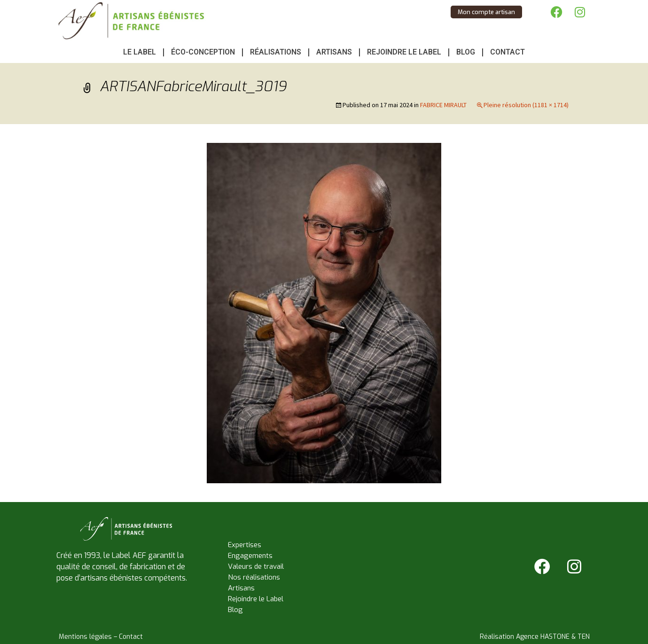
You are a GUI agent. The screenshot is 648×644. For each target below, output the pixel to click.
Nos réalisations (254, 577)
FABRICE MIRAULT (443, 105)
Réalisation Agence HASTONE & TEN (535, 637)
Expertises (245, 545)
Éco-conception (203, 52)
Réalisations (276, 52)
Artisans (334, 52)
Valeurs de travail (256, 566)
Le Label (140, 52)
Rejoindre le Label (404, 52)
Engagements (250, 556)
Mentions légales (85, 637)
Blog (466, 52)
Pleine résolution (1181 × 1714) (526, 105)
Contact (507, 52)
